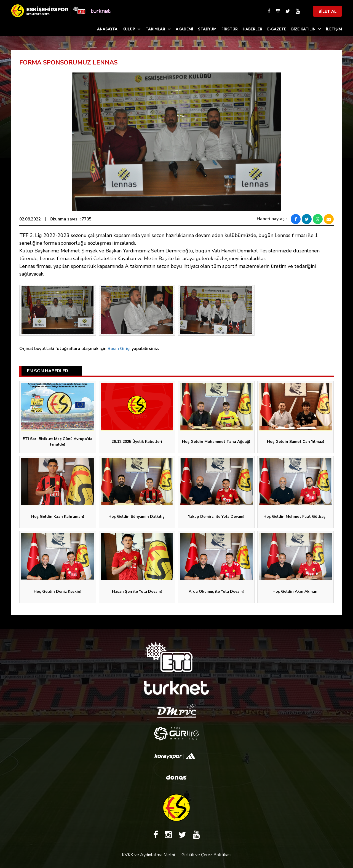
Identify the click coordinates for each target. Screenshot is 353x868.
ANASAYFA (107, 29)
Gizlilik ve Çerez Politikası (206, 855)
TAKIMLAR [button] (158, 29)
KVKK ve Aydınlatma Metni (148, 855)
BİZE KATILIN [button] (306, 29)
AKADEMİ (184, 29)
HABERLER (252, 29)
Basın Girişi (119, 349)
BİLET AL (327, 11)
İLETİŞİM (334, 29)
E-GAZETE (277, 29)
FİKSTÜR (230, 29)
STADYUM (207, 29)
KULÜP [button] (132, 29)
